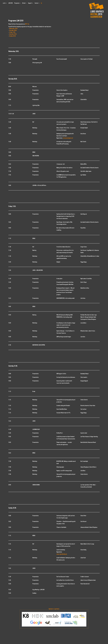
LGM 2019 (10, 3)
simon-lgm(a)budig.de (62, 554)
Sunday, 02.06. (13, 36)
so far (4, 3)
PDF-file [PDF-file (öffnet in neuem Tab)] (27, 24)
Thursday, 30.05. (13, 30)
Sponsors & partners (54, 609)
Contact (36, 3)
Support (30, 3)
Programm (17, 3)
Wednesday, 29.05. (14, 29)
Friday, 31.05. (12, 32)
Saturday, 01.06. (13, 34)
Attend (24, 3)
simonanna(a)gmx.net (68, 138)
